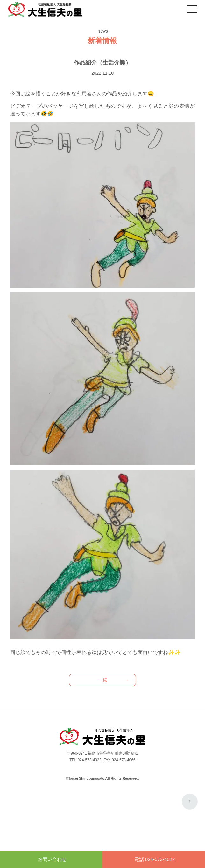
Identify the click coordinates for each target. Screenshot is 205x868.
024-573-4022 (90, 760)
